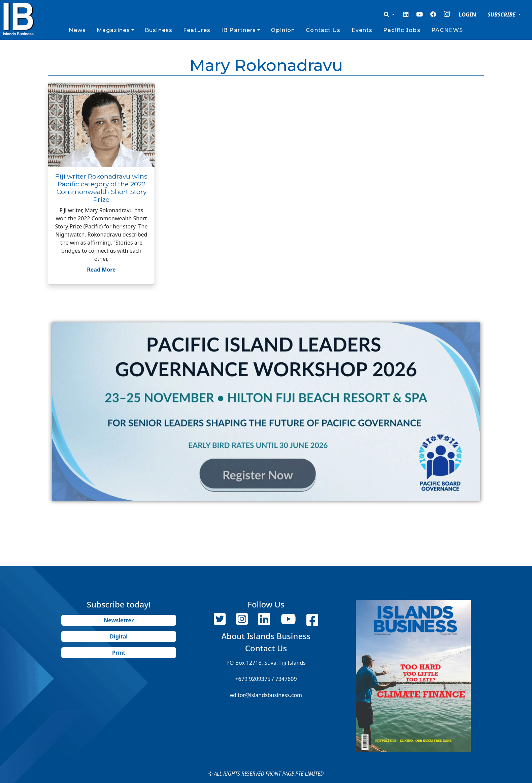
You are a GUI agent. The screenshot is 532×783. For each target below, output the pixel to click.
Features (197, 30)
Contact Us (323, 30)
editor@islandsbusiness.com (266, 695)
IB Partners (239, 30)
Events (362, 30)
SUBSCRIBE (502, 14)
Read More (101, 270)
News (77, 30)
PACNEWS (447, 30)
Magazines (113, 30)
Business (159, 30)
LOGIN (467, 14)
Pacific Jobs (402, 30)
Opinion (283, 30)
